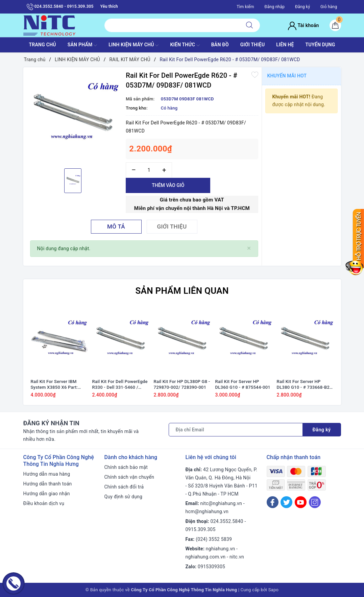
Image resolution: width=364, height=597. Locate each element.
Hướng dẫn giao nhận (47, 494)
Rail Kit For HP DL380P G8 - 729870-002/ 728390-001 (182, 384)
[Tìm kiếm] (249, 25)
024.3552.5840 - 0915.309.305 (60, 7)
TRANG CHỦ (42, 45)
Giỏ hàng (329, 7)
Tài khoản (303, 25)
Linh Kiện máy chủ (134, 45)
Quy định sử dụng (124, 497)
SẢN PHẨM (82, 45)
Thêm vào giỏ (168, 185)
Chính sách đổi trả (124, 487)
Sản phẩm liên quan (182, 291)
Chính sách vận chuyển (129, 477)
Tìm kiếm (245, 7)
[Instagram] (315, 502)
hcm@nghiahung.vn (207, 511)
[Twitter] (286, 502)
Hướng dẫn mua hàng (47, 474)
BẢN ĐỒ (220, 45)
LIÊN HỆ (285, 45)
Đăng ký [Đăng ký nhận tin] (322, 430)
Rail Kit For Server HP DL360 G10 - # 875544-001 (243, 384)
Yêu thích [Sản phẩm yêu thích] (109, 6)
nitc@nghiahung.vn (221, 503)
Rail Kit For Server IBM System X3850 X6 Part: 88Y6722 (54, 385)
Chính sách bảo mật (126, 467)
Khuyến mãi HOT (287, 76)
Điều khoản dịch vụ (44, 503)
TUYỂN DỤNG (320, 45)
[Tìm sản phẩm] (172, 25)
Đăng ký (302, 7)
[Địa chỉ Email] (236, 430)
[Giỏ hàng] (335, 25)
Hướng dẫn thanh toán (48, 484)
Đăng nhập (274, 7)
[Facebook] (273, 502)
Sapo (274, 590)
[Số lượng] (149, 170)
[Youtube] (301, 502)
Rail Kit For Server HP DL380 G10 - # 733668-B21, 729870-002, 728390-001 (305, 385)
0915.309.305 (201, 529)
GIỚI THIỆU (253, 45)
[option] (73, 117)
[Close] (249, 248)
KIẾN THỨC (185, 45)
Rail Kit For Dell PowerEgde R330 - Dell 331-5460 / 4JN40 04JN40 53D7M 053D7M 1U (120, 385)
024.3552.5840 (227, 521)
